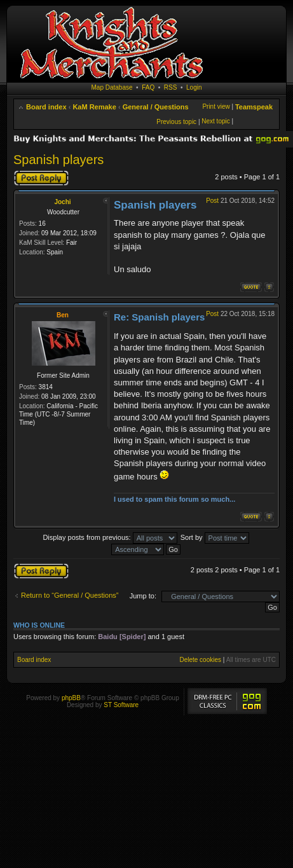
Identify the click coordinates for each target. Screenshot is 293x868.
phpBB (71, 698)
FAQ (148, 87)
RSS (171, 87)
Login (194, 87)
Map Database (112, 87)
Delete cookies (200, 660)
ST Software (121, 705)
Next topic (215, 121)
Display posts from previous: (110, 537)
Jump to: (143, 596)
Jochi (62, 202)
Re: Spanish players (159, 317)
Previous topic (176, 122)
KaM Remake (94, 107)
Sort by (215, 537)
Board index (46, 107)
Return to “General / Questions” (70, 595)
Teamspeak (254, 107)
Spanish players (58, 160)
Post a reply (41, 178)
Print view (216, 107)
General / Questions (156, 107)
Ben (63, 315)
